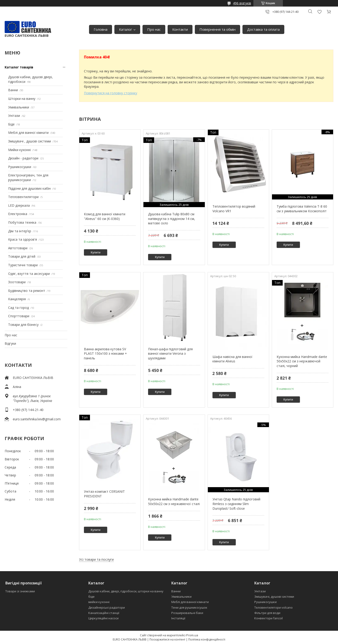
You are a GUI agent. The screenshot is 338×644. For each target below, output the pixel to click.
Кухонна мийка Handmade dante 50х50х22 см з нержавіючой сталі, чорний (302, 361)
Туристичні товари (23, 265)
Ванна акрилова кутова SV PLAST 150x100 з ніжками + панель (105, 354)
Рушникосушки (20, 167)
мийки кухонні (99, 602)
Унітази (14, 116)
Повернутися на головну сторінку (111, 93)
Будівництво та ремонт (27, 291)
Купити (96, 252)
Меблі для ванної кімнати (28, 133)
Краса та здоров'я (23, 239)
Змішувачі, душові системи (274, 597)
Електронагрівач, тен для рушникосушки (28, 177)
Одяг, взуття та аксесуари (29, 274)
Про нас (154, 29)
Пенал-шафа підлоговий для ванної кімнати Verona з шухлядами (170, 354)
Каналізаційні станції (104, 613)
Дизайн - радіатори (23, 158)
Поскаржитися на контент (167, 639)
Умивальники (19, 107)
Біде (11, 124)
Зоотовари (17, 282)
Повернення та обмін (217, 29)
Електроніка (18, 214)
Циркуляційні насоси (103, 618)
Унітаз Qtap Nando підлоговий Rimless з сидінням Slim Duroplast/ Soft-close (236, 504)
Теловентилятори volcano (273, 607)
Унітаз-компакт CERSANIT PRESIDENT (104, 494)
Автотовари (18, 248)
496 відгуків (242, 3)
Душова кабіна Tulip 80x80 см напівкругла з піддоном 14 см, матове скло (172, 219)
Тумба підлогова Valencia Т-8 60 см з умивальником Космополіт (302, 209)
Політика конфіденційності (207, 639)
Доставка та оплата (263, 29)
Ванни (13, 90)
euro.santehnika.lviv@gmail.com (37, 419)
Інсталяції (178, 618)
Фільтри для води (267, 613)
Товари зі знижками (20, 591)
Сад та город (18, 308)
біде (91, 597)
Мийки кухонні (19, 150)
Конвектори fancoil (268, 618)
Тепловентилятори (23, 197)
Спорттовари (19, 316)
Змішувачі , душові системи (30, 141)
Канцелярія (17, 299)
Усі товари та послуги (96, 559)
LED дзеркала (19, 205)
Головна (101, 29)
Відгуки (10, 343)
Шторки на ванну (22, 99)
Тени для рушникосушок (189, 607)
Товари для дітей (22, 256)
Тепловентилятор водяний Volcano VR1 (234, 209)
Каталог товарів (19, 67)
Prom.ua (192, 635)
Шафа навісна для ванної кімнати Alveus (232, 359)
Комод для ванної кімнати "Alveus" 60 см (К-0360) (105, 216)
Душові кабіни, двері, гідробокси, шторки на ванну (126, 591)
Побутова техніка (22, 222)
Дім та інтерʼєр (20, 231)
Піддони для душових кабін (29, 188)
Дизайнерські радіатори (107, 607)
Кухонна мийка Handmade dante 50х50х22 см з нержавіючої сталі (174, 501)
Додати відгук (319, 12)
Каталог (126, 29)
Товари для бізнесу (23, 325)
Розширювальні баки (187, 613)
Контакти (180, 29)
